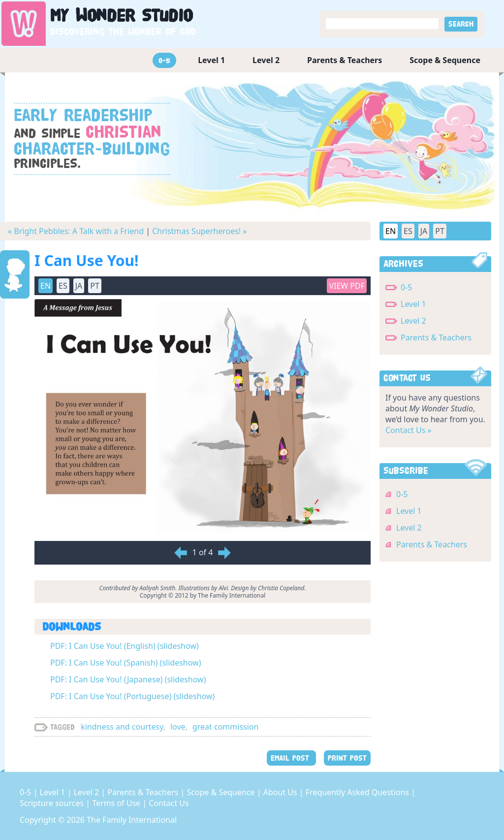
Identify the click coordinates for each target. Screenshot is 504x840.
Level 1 (211, 60)
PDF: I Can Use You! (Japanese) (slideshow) (128, 679)
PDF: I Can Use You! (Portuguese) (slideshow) (132, 696)
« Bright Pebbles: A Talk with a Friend (76, 231)
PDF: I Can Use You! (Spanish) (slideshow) (126, 663)
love (178, 727)
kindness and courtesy (122, 727)
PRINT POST (347, 758)
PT (95, 286)
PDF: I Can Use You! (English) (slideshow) (125, 646)
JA (79, 286)
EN (46, 286)
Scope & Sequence (445, 60)
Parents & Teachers (345, 60)
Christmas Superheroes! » (199, 231)
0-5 (164, 60)
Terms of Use (117, 803)
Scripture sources (53, 803)
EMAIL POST (291, 758)
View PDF (347, 286)
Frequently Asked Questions (358, 792)
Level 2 (266, 60)
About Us (281, 792)
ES (63, 286)
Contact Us (169, 803)
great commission (226, 727)
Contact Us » (409, 430)
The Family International (132, 820)
